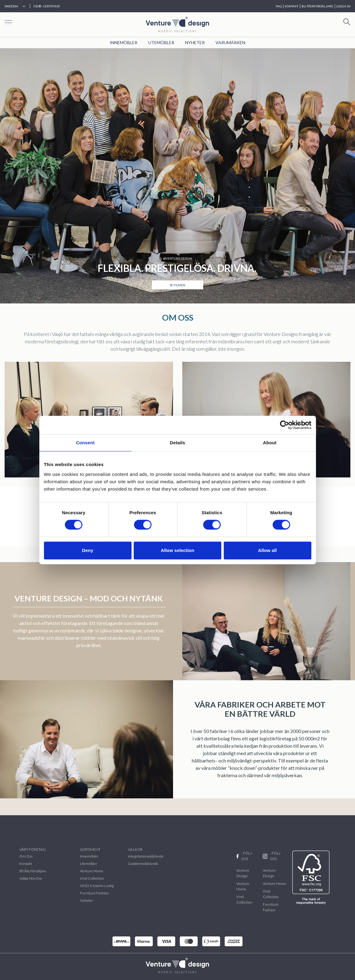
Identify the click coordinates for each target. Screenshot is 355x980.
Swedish (11, 6)
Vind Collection (244, 899)
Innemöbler (124, 42)
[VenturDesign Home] (177, 965)
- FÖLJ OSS (244, 856)
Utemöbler (161, 42)
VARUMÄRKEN (230, 42)
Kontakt (26, 864)
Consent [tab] (85, 443)
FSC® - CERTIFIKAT (47, 6)
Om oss (26, 856)
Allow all (268, 550)
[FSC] (312, 878)
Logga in (343, 6)
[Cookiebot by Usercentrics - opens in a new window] (284, 425)
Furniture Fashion (94, 893)
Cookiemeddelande (143, 864)
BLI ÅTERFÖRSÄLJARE (317, 6)
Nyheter (195, 42)
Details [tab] (178, 443)
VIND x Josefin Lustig (97, 886)
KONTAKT (292, 6)
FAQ (279, 6)
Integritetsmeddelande (146, 856)
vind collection (92, 878)
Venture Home (92, 871)
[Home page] (177, 24)
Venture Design (243, 873)
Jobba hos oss (31, 878)
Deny (88, 550)
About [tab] (270, 443)
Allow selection (177, 550)
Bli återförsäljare (33, 871)
